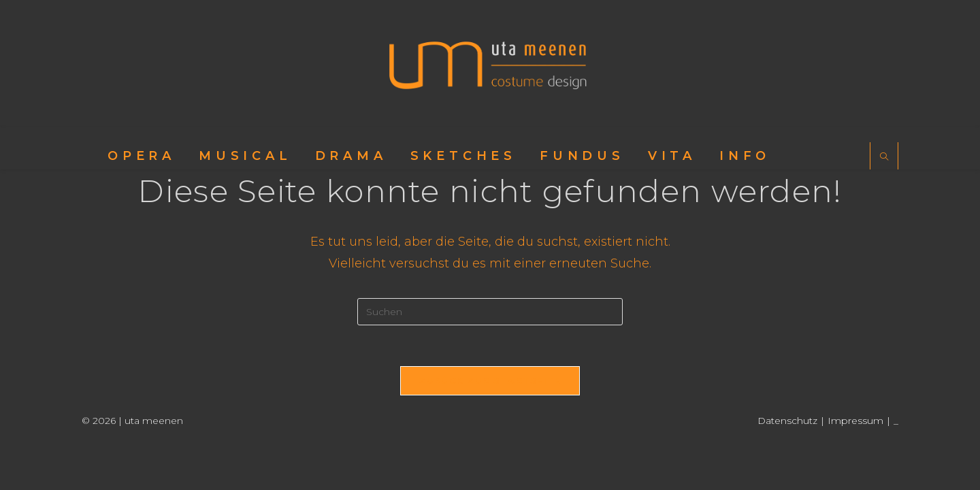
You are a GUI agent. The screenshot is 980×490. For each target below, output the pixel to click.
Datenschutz (787, 421)
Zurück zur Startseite (490, 380)
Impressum (855, 421)
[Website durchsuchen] (884, 157)
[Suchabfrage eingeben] (490, 312)
